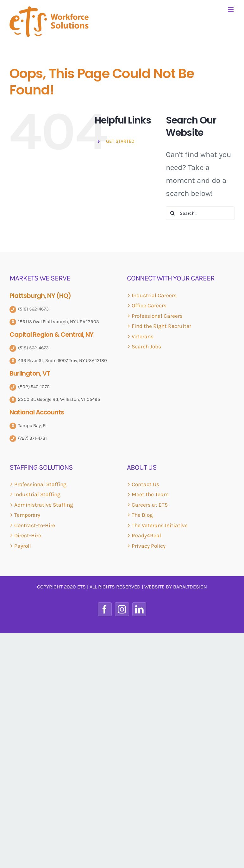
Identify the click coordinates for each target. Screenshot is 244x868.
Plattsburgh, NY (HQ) (40, 296)
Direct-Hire (28, 535)
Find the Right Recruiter (161, 326)
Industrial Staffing (37, 494)
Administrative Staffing (44, 505)
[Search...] (200, 213)
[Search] (173, 213)
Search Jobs (146, 347)
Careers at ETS (150, 505)
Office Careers (149, 305)
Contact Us (145, 484)
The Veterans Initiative (160, 525)
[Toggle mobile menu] (231, 10)
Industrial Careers (154, 295)
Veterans (143, 336)
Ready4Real (146, 535)
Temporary (27, 515)
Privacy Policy (149, 546)
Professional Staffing (40, 484)
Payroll (23, 546)
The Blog (142, 515)
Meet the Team (150, 494)
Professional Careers (157, 316)
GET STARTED (120, 141)
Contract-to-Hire (35, 525)
